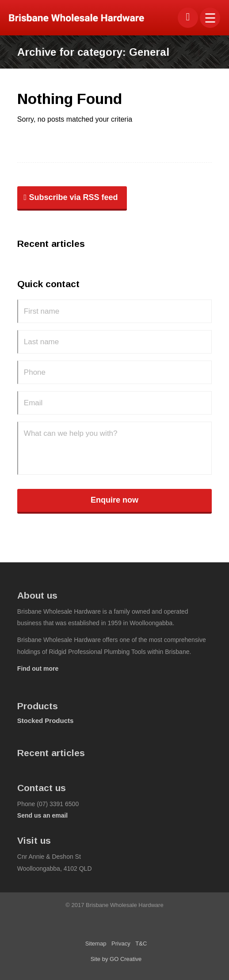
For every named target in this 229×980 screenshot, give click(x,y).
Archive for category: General (93, 52)
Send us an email (42, 815)
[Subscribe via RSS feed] (72, 199)
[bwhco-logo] (93, 18)
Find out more (38, 669)
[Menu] (210, 18)
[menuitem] (210, 18)
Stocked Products (46, 721)
